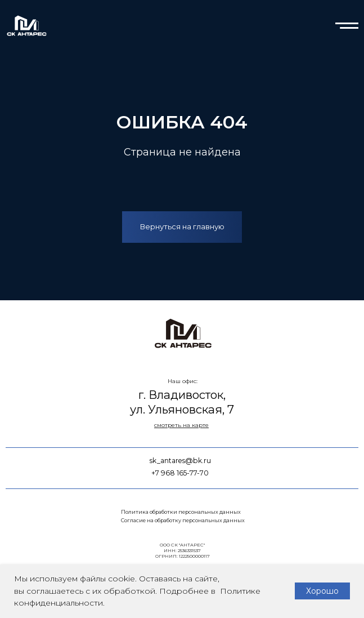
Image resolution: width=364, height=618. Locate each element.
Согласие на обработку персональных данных (183, 520)
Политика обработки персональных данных (181, 512)
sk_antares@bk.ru (180, 461)
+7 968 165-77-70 (180, 473)
